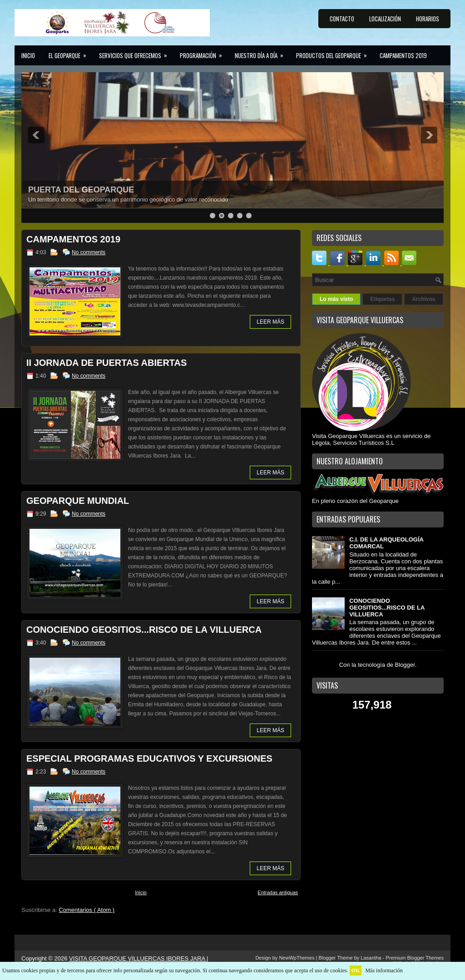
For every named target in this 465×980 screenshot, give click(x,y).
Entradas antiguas (278, 892)
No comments (89, 252)
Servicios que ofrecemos (136, 53)
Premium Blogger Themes (415, 958)
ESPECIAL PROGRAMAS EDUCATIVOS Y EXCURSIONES (149, 758)
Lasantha (371, 958)
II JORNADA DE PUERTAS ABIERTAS (106, 363)
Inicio (28, 55)
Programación (204, 53)
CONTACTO (342, 19)
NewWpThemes (297, 958)
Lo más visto (336, 299)
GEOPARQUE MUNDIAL (78, 501)
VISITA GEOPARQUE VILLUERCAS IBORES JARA (138, 958)
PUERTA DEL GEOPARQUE (81, 190)
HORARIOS (428, 19)
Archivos (423, 299)
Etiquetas (382, 299)
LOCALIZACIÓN (385, 19)
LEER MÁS (270, 322)
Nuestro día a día (262, 53)
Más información (384, 970)
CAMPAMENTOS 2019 (403, 55)
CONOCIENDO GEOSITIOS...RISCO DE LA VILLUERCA (144, 630)
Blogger (405, 665)
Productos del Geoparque (334, 53)
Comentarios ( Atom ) (87, 910)
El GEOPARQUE (70, 53)
